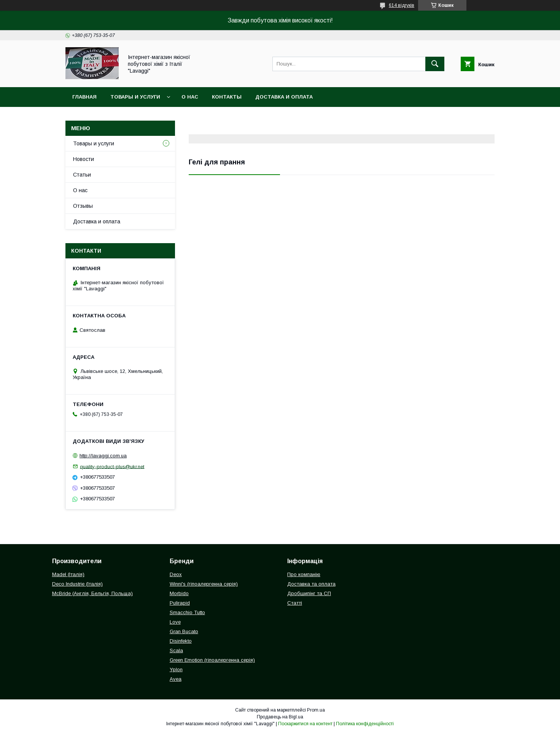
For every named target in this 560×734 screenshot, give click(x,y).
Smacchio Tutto (187, 612)
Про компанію (304, 574)
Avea (176, 679)
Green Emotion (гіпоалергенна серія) (212, 660)
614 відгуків (402, 5)
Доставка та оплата (311, 584)
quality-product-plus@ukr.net (112, 466)
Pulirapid (180, 603)
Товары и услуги (135, 97)
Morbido (179, 593)
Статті (295, 603)
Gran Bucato (184, 631)
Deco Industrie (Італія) (77, 584)
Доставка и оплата (284, 97)
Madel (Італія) (68, 574)
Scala (176, 650)
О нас (190, 97)
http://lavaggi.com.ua (103, 456)
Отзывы (83, 206)
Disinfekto (181, 641)
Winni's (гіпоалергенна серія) (204, 584)
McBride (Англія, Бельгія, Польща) (92, 593)
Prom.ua (316, 710)
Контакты (227, 97)
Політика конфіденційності (365, 724)
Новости (84, 159)
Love (175, 622)
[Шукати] (435, 64)
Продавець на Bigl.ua (280, 717)
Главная (84, 97)
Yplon (176, 670)
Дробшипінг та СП (309, 593)
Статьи (82, 175)
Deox (176, 574)
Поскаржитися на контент (305, 724)
